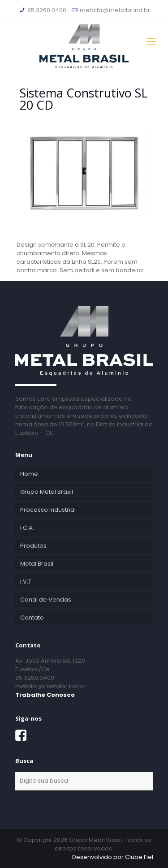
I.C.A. (27, 528)
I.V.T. (26, 582)
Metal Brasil (37, 564)
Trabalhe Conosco (45, 695)
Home (29, 474)
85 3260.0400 (47, 10)
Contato (32, 618)
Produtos (33, 546)
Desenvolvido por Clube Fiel (113, 857)
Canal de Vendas (46, 600)
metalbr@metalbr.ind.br (115, 10)
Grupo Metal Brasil (47, 492)
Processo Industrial (48, 510)
